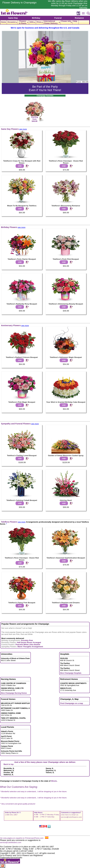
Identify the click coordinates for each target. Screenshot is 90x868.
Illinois (54, 781)
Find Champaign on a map (72, 703)
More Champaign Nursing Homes (14, 693)
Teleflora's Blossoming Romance (66, 206)
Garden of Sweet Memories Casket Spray (66, 456)
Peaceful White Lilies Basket (28, 645)
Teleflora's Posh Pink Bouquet (66, 259)
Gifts (32, 22)
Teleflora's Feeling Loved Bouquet (22, 456)
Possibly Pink (27, 640)
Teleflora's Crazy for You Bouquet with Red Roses (22, 162)
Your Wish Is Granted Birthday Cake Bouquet (66, 402)
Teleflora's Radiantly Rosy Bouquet (22, 304)
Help (75, 21)
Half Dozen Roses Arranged (29, 642)
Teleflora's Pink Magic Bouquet (22, 402)
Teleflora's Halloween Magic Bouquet (66, 357)
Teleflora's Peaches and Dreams (66, 603)
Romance (79, 18)
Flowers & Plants (23, 22)
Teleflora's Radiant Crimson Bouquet (22, 357)
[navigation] (45, 22)
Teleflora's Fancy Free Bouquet (22, 603)
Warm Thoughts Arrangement (30, 647)
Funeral (58, 18)
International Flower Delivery (51, 22)
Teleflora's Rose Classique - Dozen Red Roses (66, 162)
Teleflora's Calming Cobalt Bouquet (22, 500)
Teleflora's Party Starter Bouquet (22, 259)
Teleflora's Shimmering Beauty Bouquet (66, 304)
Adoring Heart (66, 500)
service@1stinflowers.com (71, 817)
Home (3, 22)
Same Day (13, 18)
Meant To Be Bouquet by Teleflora (22, 206)
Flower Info (66, 21)
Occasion (12, 22)
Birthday (36, 18)
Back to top (9, 764)
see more (23, 129)
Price (39, 22)
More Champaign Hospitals (71, 673)
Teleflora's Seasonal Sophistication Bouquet (66, 558)
